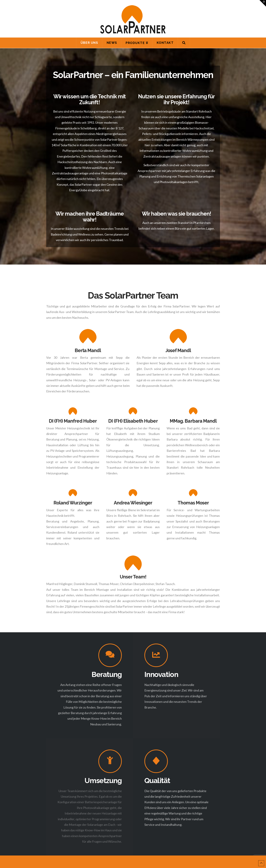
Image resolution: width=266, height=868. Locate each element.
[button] (263, 3)
